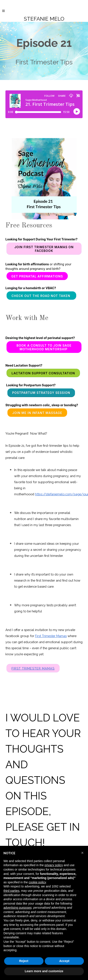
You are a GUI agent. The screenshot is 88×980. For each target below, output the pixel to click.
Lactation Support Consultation (43, 373)
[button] (82, 853)
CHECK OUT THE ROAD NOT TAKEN (41, 296)
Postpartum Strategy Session (41, 393)
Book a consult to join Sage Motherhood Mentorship (44, 347)
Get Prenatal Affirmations (37, 276)
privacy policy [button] (54, 865)
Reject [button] (24, 961)
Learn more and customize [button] (44, 971)
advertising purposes (17, 908)
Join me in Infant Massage (37, 413)
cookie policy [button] (37, 882)
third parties (11, 891)
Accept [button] (64, 961)
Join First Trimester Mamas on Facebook (44, 249)
